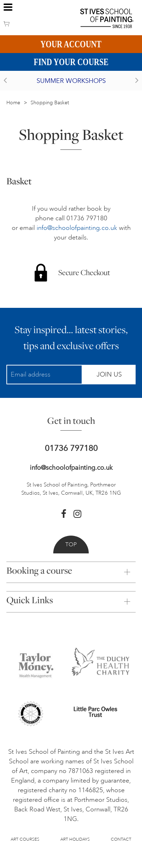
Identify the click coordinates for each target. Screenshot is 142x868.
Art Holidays (75, 839)
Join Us (109, 374)
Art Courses (25, 839)
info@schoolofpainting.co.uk (77, 228)
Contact (121, 839)
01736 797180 (71, 448)
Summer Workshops (71, 81)
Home (13, 103)
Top (71, 545)
